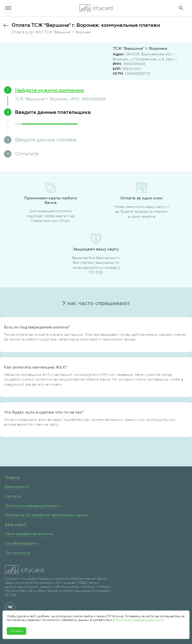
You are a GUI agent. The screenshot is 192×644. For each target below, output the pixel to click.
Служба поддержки (22, 543)
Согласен (16, 631)
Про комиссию (18, 553)
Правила (12, 477)
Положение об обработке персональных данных (47, 515)
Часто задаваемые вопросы (29, 534)
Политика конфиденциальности (33, 506)
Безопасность (17, 487)
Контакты (13, 496)
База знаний (16, 524)
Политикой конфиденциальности (139, 620)
